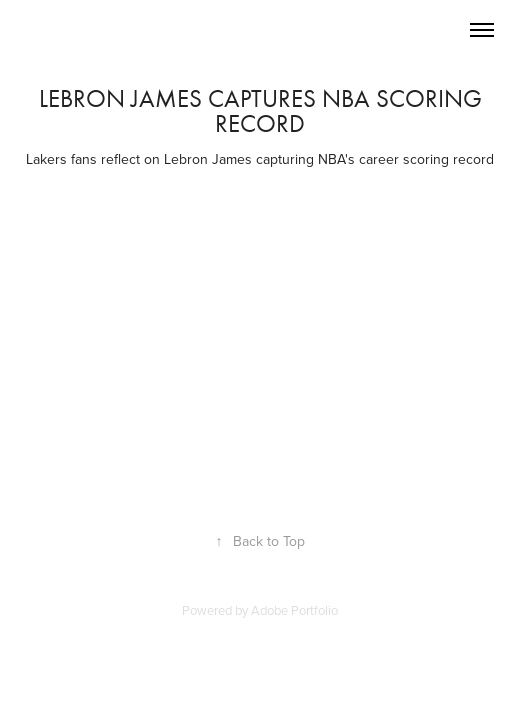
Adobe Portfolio (294, 610)
